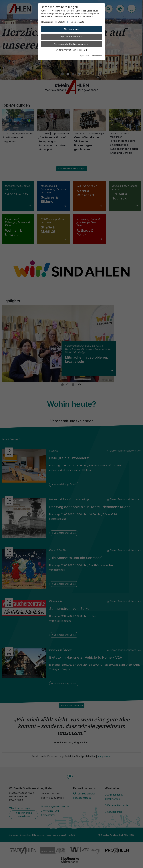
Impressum (84, 56)
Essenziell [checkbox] (48, 22)
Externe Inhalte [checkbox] (77, 22)
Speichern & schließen (72, 37)
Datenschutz (96, 56)
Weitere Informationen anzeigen (72, 50)
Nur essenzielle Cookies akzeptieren (71, 44)
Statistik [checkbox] (62, 22)
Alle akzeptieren (72, 29)
